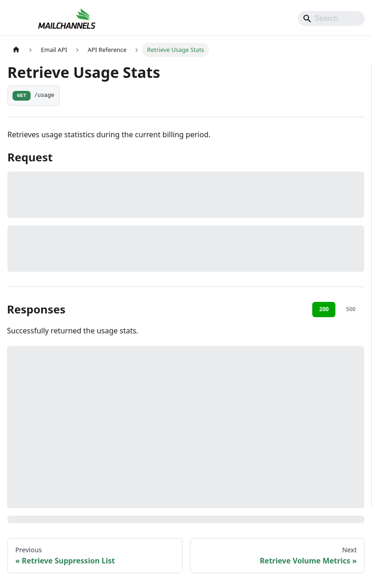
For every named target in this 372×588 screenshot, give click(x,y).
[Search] (331, 19)
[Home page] (16, 50)
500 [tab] (351, 309)
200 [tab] (324, 309)
